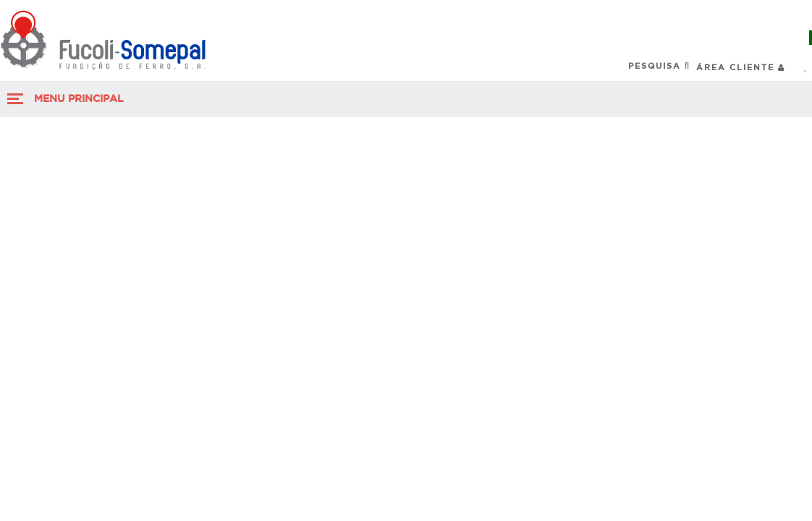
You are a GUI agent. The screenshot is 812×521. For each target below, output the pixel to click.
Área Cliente (741, 67)
